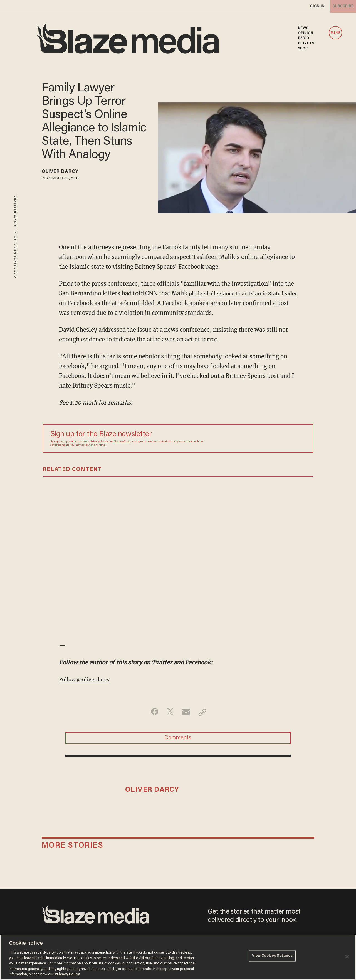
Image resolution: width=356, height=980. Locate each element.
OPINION (306, 33)
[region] (178, 957)
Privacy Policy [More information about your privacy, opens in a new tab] (67, 974)
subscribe (340, 6)
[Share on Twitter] (169, 712)
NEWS (303, 28)
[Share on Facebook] (152, 712)
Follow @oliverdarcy (87, 679)
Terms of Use (122, 442)
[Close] (347, 957)
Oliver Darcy (64, 173)
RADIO (304, 38)
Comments (178, 740)
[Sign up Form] (267, 438)
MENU (335, 33)
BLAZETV (306, 44)
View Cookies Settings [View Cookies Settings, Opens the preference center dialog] (272, 957)
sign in (311, 6)
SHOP (303, 49)
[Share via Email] (187, 712)
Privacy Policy (99, 442)
